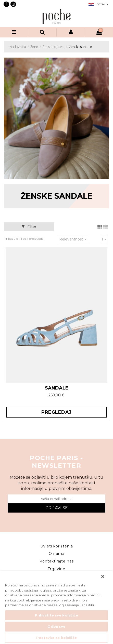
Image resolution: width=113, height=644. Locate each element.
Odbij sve (56, 626)
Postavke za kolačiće (56, 638)
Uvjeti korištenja (57, 546)
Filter (29, 227)
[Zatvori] (103, 576)
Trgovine (56, 569)
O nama (57, 554)
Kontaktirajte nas (57, 561)
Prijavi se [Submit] (57, 508)
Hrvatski (99, 4)
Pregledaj (56, 412)
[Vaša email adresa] (56, 499)
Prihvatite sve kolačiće (57, 615)
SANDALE (57, 388)
